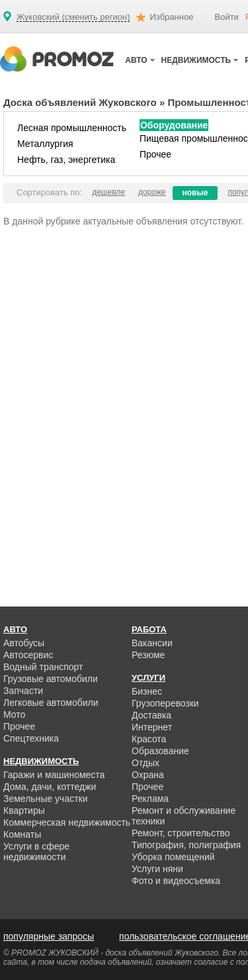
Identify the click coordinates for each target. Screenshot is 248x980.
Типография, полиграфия (186, 845)
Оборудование (174, 125)
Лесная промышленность (72, 128)
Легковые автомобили (51, 703)
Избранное (171, 17)
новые (195, 193)
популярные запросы (49, 936)
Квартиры (24, 810)
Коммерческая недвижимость (67, 822)
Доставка (151, 715)
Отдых (145, 763)
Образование (160, 751)
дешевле (108, 192)
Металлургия (45, 144)
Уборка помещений (173, 857)
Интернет (152, 727)
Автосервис (28, 655)
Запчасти (23, 691)
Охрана (148, 775)
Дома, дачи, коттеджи (50, 787)
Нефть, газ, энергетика (66, 160)
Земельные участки (46, 799)
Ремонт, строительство (181, 833)
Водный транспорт (43, 667)
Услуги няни (157, 869)
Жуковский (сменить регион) (73, 17)
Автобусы (24, 643)
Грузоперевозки (165, 703)
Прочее (155, 154)
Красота (149, 739)
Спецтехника (31, 738)
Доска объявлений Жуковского (80, 102)
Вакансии (152, 643)
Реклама (150, 799)
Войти (226, 17)
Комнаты (22, 834)
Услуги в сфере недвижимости (36, 852)
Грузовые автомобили (51, 679)
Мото (14, 714)
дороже (152, 192)
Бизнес (147, 691)
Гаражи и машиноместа (54, 775)
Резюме (148, 655)
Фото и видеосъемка (176, 881)
